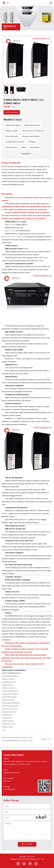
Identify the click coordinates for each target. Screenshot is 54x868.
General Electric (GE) (11, 237)
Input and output (10, 231)
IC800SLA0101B (8, 685)
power (15, 418)
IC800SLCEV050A (8, 688)
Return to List (46, 739)
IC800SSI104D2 (7, 727)
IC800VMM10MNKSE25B (11, 673)
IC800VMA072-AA (8, 724)
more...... (5, 730)
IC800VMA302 (7, 715)
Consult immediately (12, 112)
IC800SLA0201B (7, 721)
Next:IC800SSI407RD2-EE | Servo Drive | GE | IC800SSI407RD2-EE (17, 741)
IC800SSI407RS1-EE (9, 682)
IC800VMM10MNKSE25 (10, 676)
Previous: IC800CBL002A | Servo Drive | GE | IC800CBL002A (17, 738)
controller (12, 225)
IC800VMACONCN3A (9, 709)
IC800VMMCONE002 (9, 697)
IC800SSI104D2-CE (8, 700)
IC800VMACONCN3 (9, 712)
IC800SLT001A (7, 718)
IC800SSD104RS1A (9, 679)
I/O (14, 359)
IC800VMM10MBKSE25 (10, 706)
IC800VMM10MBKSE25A (11, 703)
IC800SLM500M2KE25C (10, 691)
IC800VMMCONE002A (10, 694)
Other (19, 222)
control (26, 249)
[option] (27, 60)
